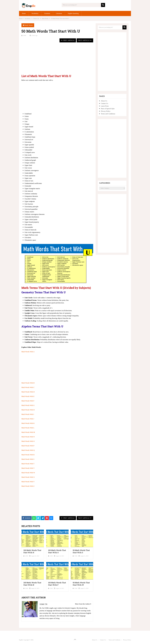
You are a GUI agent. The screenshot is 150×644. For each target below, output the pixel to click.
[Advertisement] (57, 59)
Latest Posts (105, 106)
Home (24, 13)
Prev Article (68, 40)
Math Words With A (28, 352)
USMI (24, 35)
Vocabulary (35, 13)
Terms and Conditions (108, 114)
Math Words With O (28, 441)
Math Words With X (28, 477)
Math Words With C (28, 387)
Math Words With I (28, 414)
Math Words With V (28, 468)
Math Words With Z (28, 486)
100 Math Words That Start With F (57, 584)
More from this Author (83, 604)
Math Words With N (28, 437)
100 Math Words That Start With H (32, 551)
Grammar (47, 13)
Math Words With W (28, 473)
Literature (59, 13)
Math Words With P (28, 446)
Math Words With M (28, 432)
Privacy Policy (106, 111)
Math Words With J (28, 419)
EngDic (21, 640)
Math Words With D (28, 392)
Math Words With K (28, 423)
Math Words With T (28, 464)
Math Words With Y (28, 482)
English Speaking (73, 13)
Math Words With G (28, 405)
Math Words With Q (28, 450)
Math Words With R (28, 455)
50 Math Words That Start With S (81, 551)
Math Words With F (28, 401)
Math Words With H (28, 410)
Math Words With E (28, 396)
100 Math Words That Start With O (57, 551)
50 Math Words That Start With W (81, 584)
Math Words (29, 25)
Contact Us (104, 103)
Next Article (85, 40)
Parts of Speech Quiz (108, 109)
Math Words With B (28, 383)
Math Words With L (28, 428)
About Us (104, 101)
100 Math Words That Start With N (32, 584)
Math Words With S (28, 459)
